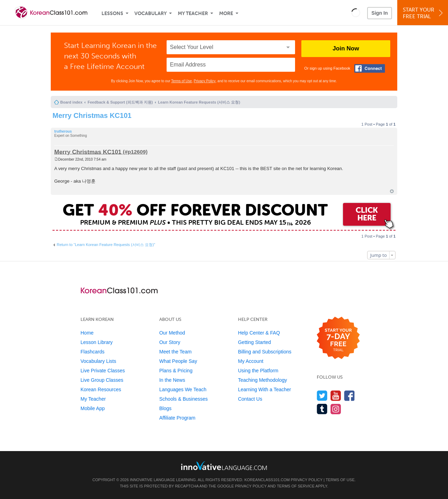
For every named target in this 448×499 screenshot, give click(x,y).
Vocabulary (150, 13)
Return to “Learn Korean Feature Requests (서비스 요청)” (106, 245)
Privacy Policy (205, 81)
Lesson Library (97, 342)
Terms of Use (181, 81)
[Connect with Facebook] (370, 68)
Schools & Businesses (184, 399)
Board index (71, 102)
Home (87, 333)
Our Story (170, 342)
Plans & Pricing (176, 371)
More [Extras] (226, 13)
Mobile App (93, 408)
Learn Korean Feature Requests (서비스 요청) (199, 102)
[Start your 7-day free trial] (338, 338)
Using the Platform (258, 371)
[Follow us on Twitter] (322, 396)
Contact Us (250, 399)
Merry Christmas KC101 (92, 115)
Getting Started (254, 342)
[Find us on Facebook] (349, 396)
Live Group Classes (102, 380)
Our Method (172, 333)
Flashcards (92, 352)
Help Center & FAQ (259, 333)
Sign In (380, 13)
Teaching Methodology (262, 380)
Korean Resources (101, 389)
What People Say (178, 361)
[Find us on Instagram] (336, 409)
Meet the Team (175, 352)
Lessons (112, 13)
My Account (251, 361)
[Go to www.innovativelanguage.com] (224, 466)
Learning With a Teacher (265, 389)
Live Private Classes (103, 371)
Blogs (165, 408)
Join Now (346, 48)
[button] (356, 13)
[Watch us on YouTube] (336, 396)
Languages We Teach (183, 389)
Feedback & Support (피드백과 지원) (120, 102)
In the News (172, 380)
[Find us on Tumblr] (322, 409)
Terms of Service (296, 486)
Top (392, 191)
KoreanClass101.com (267, 480)
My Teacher (193, 13)
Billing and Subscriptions (265, 352)
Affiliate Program (177, 418)
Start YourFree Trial (424, 13)
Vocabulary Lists (98, 361)
